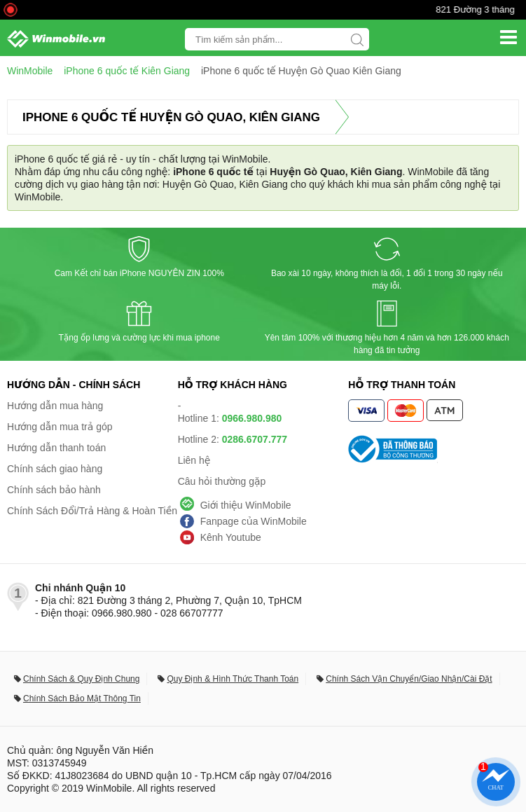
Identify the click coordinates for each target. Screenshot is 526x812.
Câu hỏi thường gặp (222, 481)
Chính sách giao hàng (55, 469)
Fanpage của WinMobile (254, 521)
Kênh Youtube (231, 537)
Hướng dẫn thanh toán (56, 448)
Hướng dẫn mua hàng (55, 406)
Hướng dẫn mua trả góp (60, 427)
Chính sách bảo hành (54, 490)
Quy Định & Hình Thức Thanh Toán (233, 679)
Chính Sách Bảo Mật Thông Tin (82, 699)
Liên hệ (194, 460)
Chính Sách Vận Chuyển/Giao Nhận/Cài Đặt (409, 679)
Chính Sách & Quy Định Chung (81, 679)
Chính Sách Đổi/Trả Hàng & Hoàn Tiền (92, 511)
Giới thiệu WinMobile (246, 505)
